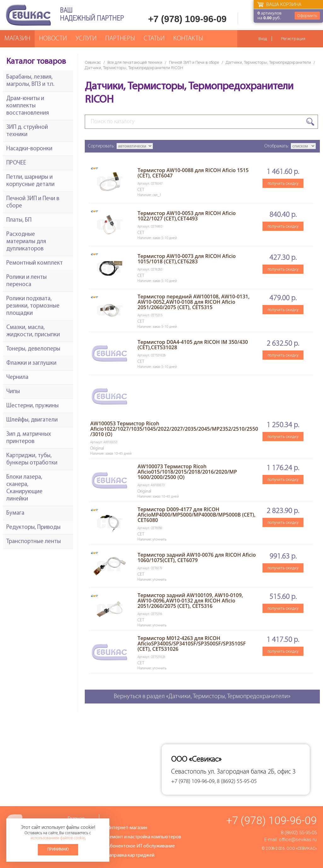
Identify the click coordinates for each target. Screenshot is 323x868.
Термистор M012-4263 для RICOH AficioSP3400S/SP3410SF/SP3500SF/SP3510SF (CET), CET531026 (191, 644)
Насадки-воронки (29, 149)
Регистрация (293, 39)
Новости (53, 39)
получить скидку (283, 183)
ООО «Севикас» (302, 848)
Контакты (188, 39)
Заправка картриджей (131, 855)
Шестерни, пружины (32, 406)
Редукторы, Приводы (33, 527)
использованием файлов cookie (58, 838)
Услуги (86, 39)
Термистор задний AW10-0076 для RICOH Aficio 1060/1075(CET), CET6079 (196, 557)
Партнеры (120, 39)
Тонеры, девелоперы (33, 349)
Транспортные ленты (34, 542)
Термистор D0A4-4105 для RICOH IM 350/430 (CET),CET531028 (193, 345)
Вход (263, 39)
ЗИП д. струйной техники (27, 131)
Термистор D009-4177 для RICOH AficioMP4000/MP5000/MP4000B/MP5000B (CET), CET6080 (196, 515)
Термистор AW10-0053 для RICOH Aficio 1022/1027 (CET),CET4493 (187, 216)
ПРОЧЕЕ (16, 163)
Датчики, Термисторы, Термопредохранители (268, 62)
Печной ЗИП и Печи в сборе (194, 62)
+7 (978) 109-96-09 (187, 19)
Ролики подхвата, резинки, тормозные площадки (33, 306)
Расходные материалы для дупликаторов (26, 242)
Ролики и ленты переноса (26, 281)
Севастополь (189, 772)
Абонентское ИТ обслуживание (141, 846)
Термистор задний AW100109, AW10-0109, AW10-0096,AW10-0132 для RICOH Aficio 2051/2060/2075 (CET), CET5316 (190, 601)
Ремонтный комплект (35, 263)
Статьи (154, 39)
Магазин (17, 39)
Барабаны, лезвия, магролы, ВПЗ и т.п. (30, 81)
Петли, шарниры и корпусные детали (30, 181)
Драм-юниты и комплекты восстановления (28, 106)
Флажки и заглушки (31, 363)
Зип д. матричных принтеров (29, 438)
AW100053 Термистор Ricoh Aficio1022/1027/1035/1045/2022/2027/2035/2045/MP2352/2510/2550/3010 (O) (174, 429)
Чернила (17, 377)
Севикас (93, 62)
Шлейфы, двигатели (32, 420)
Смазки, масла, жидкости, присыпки (33, 331)
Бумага (15, 513)
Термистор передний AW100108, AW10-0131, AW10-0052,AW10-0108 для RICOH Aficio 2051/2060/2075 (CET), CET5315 (193, 302)
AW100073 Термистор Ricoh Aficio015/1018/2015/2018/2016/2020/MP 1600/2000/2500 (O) (187, 472)
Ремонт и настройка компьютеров (144, 837)
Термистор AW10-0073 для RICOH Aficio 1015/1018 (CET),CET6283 (187, 259)
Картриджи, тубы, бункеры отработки (32, 459)
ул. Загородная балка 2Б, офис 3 (252, 772)
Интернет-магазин (127, 828)
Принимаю (58, 850)
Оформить (307, 16)
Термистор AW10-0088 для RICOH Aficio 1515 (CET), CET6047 (193, 173)
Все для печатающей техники (135, 62)
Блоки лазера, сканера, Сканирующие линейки (24, 488)
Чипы (13, 392)
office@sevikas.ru (298, 840)
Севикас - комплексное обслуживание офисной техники (28, 15)
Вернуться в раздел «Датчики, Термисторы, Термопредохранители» (202, 697)
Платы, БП (19, 220)
